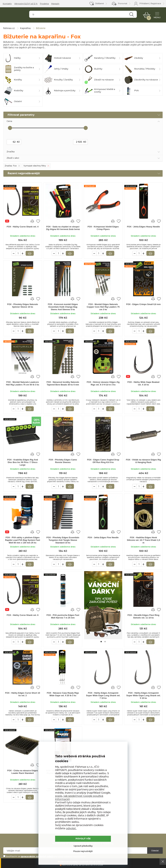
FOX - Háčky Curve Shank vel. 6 (23, 615)
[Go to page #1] (101, 642)
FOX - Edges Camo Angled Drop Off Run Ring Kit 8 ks (103, 461)
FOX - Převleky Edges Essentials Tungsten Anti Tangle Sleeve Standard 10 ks (63, 540)
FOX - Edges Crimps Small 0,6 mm (143, 304)
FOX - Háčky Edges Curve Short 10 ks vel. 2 (23, 694)
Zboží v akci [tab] (13, 158)
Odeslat (155, 851)
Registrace (156, 4)
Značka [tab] (11, 152)
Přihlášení (144, 4)
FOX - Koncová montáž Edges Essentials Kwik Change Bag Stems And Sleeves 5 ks (63, 307)
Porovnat (121, 4)
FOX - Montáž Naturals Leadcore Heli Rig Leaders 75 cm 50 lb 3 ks (23, 383)
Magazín (55, 4)
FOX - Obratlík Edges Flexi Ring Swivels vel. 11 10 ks (143, 616)
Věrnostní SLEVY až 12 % (26, 4)
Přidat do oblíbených (38, 221)
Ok (163, 862)
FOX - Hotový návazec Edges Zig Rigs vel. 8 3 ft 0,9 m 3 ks (103, 383)
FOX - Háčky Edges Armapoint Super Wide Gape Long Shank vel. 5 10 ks (143, 695)
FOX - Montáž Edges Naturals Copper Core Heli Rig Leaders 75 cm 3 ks (103, 307)
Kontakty (7, 4)
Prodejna (44, 4)
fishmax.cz (14, 16)
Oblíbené (99, 4)
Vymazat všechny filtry (35, 166)
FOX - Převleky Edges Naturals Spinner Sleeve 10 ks (23, 306)
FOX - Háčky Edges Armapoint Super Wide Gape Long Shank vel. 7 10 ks (103, 695)
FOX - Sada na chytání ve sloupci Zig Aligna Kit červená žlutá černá (63, 228)
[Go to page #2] (105, 642)
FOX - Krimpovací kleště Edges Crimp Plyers (103, 228)
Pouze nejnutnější (83, 851)
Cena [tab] (9, 121)
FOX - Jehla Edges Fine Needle (103, 537)
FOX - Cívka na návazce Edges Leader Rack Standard (23, 772)
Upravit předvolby (83, 846)
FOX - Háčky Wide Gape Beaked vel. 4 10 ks (143, 383)
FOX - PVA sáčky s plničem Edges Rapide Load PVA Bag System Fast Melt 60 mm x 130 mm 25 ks (23, 540)
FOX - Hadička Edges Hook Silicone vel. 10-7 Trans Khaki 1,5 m (143, 540)
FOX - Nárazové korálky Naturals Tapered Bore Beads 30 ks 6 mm (63, 383)
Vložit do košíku (30, 253)
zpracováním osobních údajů (37, 857)
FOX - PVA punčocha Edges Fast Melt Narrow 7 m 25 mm (63, 616)
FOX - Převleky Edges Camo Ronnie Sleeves (63, 461)
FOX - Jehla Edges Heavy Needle (143, 227)
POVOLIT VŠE (83, 839)
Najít (131, 15)
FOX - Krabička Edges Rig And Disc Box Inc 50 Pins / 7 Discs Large (23, 462)
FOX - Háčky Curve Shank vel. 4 (23, 227)
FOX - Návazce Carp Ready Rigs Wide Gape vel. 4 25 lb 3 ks (63, 694)
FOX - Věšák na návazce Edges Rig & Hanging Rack (143, 461)
